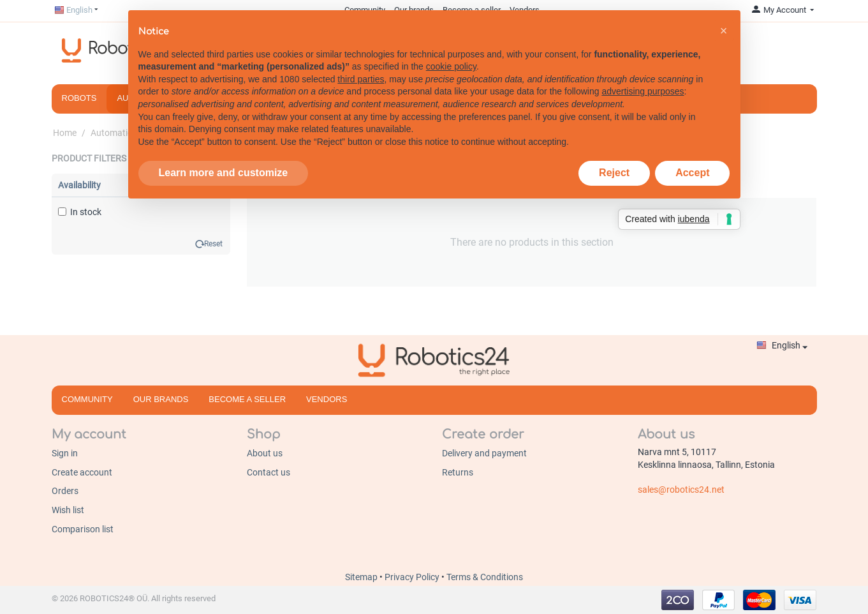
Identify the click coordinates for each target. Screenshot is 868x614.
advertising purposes (643, 91)
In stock (80, 212)
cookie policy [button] (451, 66)
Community (87, 399)
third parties (361, 79)
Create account (82, 472)
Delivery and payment (484, 453)
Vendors (327, 399)
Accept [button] (692, 173)
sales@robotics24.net (681, 490)
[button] (724, 31)
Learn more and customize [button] (224, 173)
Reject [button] (614, 173)
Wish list (68, 510)
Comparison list (83, 529)
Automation (114, 133)
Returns (458, 472)
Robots (79, 98)
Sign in (65, 453)
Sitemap (362, 577)
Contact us (268, 472)
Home (65, 133)
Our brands (161, 399)
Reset (213, 244)
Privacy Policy (413, 577)
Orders (65, 491)
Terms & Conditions (485, 577)
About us (265, 453)
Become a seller (247, 399)
